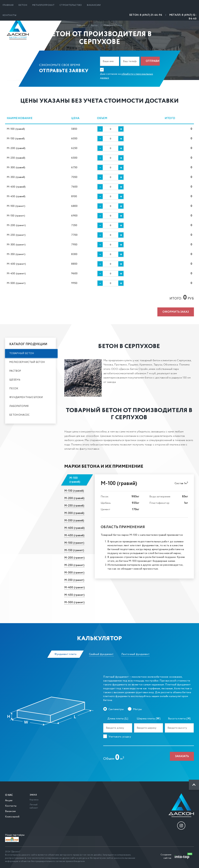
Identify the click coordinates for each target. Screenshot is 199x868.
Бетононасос (19, 415)
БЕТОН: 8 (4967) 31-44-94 (146, 15)
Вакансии (94, 5)
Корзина (34, 800)
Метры (137, 709)
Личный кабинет (34, 806)
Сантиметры (116, 709)
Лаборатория (19, 406)
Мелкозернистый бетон (27, 362)
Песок (14, 389)
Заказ (33, 795)
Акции (9, 801)
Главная (8, 5)
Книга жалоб (12, 817)
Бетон (23, 5)
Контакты (9, 15)
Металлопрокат (43, 5)
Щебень (15, 380)
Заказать (182, 756)
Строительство (71, 5)
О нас (9, 795)
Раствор (15, 371)
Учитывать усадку (120, 737)
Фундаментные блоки (26, 397)
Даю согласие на (126, 76)
